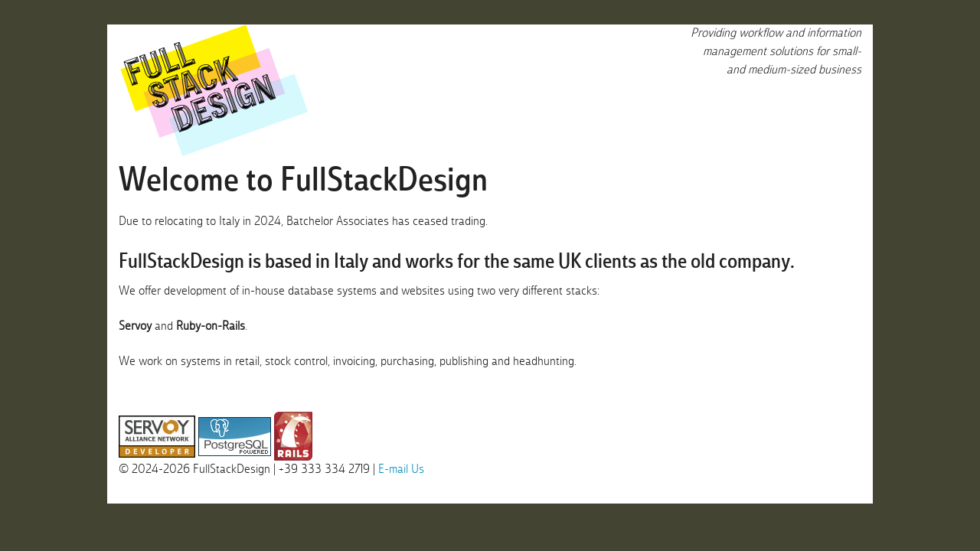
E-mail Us (401, 470)
